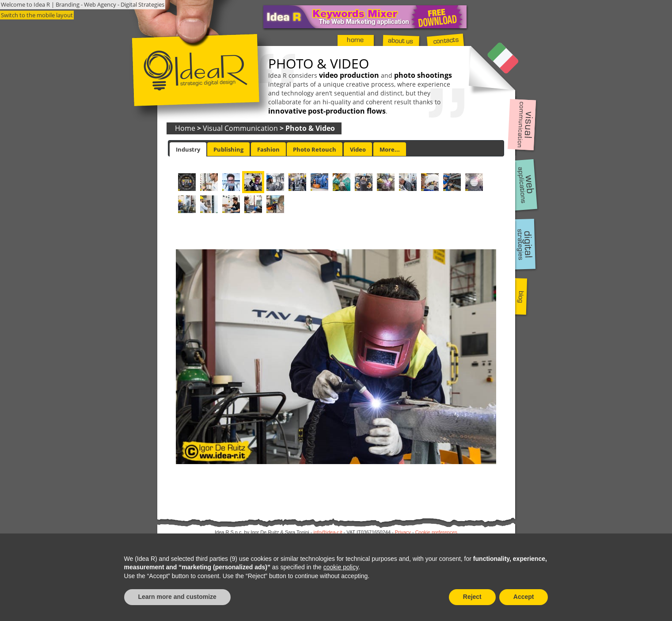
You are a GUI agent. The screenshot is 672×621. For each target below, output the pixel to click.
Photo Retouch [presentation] (315, 149)
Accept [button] (524, 597)
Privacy (403, 532)
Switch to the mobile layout (37, 15)
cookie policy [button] (341, 567)
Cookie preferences (436, 532)
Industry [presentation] (188, 149)
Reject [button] (472, 597)
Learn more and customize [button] (177, 597)
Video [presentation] (358, 149)
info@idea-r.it (328, 532)
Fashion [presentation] (268, 149)
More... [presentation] (390, 149)
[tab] (188, 149)
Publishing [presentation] (228, 149)
